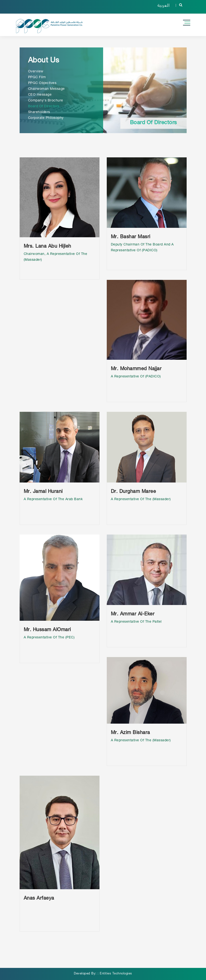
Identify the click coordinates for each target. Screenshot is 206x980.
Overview (36, 72)
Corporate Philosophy (46, 118)
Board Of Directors (44, 107)
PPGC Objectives (42, 83)
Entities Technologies (116, 974)
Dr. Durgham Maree (134, 492)
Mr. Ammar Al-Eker (133, 614)
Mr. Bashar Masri (131, 237)
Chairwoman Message (46, 89)
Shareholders (39, 112)
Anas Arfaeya (39, 899)
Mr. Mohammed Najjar (136, 369)
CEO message (40, 95)
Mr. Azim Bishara (130, 733)
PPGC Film (37, 77)
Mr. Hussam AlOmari (47, 630)
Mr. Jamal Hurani (43, 492)
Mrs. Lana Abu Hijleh (47, 247)
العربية (164, 5)
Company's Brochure (46, 101)
